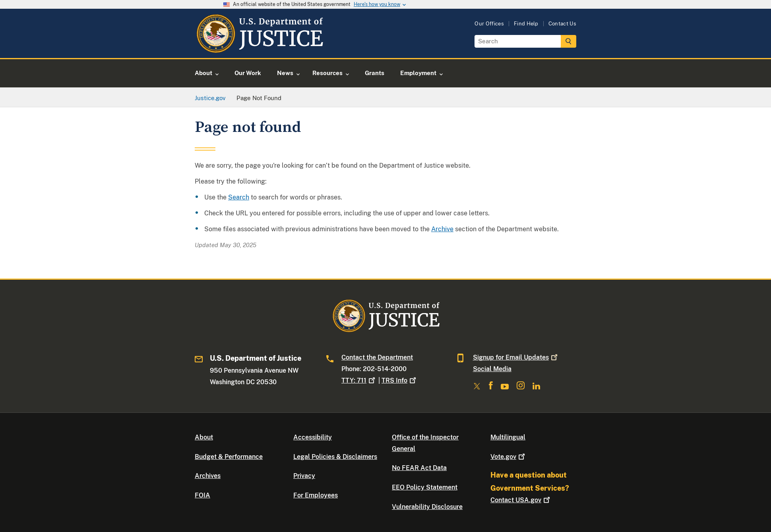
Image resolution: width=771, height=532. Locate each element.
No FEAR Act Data (419, 468)
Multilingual (508, 437)
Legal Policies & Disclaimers (335, 457)
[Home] (259, 49)
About (204, 437)
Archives (208, 476)
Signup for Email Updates (516, 357)
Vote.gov (509, 457)
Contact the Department (377, 357)
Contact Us (562, 24)
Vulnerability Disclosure (427, 507)
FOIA (202, 495)
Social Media (492, 369)
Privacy (304, 476)
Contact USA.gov (521, 500)
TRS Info (400, 380)
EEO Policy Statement (425, 487)
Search (239, 197)
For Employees (316, 495)
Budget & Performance (229, 457)
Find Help (526, 24)
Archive (442, 229)
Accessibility (313, 437)
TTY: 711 (359, 380)
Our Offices (489, 24)
